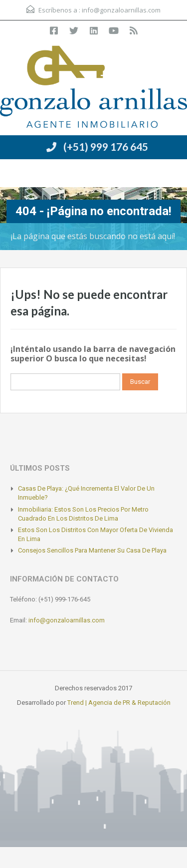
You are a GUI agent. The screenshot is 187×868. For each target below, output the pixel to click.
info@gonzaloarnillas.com (121, 10)
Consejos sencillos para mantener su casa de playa (92, 550)
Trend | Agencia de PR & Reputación (119, 703)
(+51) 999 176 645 (106, 146)
